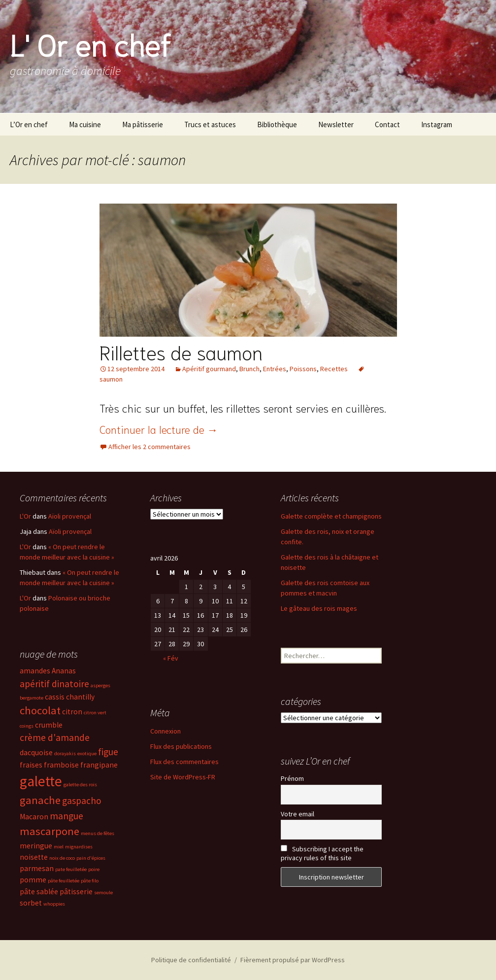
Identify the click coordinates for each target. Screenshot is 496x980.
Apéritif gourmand (209, 369)
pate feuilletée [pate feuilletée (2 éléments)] (71, 869)
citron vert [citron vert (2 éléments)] (95, 713)
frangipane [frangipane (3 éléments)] (99, 765)
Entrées (275, 369)
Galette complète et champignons (331, 516)
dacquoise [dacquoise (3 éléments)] (36, 752)
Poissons (303, 369)
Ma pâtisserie (143, 124)
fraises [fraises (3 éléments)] (31, 765)
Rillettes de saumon (181, 351)
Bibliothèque (277, 124)
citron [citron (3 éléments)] (72, 712)
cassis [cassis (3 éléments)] (55, 697)
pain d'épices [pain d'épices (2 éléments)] (91, 858)
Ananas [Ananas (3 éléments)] (64, 671)
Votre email (298, 814)
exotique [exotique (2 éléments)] (87, 753)
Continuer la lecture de (159, 429)
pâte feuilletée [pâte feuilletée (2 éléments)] (64, 881)
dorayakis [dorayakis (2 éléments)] (65, 753)
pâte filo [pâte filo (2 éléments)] (90, 881)
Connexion (165, 731)
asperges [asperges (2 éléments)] (100, 685)
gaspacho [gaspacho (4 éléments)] (82, 801)
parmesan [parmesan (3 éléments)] (37, 868)
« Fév (171, 658)
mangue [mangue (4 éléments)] (66, 816)
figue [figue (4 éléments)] (108, 752)
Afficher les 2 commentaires (149, 447)
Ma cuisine (85, 124)
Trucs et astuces (210, 124)
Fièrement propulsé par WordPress (293, 960)
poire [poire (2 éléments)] (94, 869)
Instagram (437, 124)
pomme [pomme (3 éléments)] (33, 880)
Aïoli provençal (70, 516)
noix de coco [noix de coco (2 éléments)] (62, 858)
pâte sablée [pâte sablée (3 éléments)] (39, 892)
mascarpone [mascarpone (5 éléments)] (50, 831)
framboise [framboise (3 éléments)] (61, 765)
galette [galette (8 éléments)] (41, 781)
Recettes (334, 369)
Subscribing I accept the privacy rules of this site (322, 853)
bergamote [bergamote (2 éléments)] (32, 698)
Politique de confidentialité (191, 960)
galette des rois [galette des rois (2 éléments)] (80, 785)
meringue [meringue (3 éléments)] (36, 846)
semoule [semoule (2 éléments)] (103, 892)
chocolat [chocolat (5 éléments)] (40, 710)
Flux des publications (181, 746)
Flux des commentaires (184, 762)
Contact (387, 124)
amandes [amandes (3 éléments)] (35, 671)
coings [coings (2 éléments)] (27, 726)
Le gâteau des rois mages (319, 608)
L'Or (25, 516)
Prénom (292, 778)
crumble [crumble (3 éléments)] (49, 725)
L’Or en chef (29, 124)
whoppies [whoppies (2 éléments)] (54, 904)
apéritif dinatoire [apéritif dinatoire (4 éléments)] (54, 684)
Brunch (249, 369)
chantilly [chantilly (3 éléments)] (80, 697)
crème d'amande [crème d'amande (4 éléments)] (55, 737)
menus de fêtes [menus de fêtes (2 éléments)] (98, 833)
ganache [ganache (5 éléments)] (40, 800)
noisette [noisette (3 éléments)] (34, 857)
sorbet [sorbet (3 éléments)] (31, 903)
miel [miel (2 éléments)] (59, 847)
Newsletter (336, 124)
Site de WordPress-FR (183, 777)
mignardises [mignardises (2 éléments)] (79, 847)
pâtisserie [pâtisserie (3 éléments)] (76, 892)
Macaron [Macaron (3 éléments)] (34, 817)
